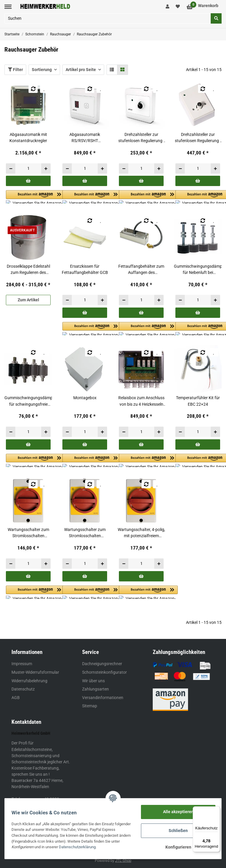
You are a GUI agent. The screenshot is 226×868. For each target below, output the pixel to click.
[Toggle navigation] (8, 7)
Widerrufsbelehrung (29, 681)
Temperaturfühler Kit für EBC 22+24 (198, 401)
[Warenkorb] (203, 7)
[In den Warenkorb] (28, 181)
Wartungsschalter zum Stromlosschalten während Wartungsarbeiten (28, 533)
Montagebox (85, 398)
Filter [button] (15, 70)
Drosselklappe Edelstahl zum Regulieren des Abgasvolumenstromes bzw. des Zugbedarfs (28, 270)
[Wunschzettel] (178, 7)
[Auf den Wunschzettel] (44, 89)
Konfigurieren (176, 847)
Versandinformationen (103, 698)
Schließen (176, 831)
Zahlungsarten (95, 689)
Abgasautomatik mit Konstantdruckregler (28, 138)
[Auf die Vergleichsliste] (33, 89)
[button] (168, 7)
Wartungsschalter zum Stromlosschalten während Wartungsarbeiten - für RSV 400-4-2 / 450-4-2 (85, 533)
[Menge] (28, 168)
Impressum (22, 664)
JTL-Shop (123, 860)
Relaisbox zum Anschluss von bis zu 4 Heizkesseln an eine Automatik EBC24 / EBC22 (141, 401)
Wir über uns (93, 681)
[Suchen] (108, 18)
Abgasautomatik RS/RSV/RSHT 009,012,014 (85, 138)
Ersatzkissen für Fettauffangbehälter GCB (85, 269)
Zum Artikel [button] (28, 300)
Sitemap (90, 706)
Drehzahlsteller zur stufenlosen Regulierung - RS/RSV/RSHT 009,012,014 (141, 138)
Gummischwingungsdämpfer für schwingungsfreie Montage (28, 401)
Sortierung (42, 70)
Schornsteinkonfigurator (104, 672)
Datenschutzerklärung (106, 847)
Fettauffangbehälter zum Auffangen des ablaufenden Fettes (141, 270)
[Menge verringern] (11, 168)
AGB (16, 698)
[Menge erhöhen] (46, 168)
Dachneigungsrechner (102, 664)
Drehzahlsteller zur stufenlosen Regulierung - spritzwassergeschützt (198, 138)
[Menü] (217, 810)
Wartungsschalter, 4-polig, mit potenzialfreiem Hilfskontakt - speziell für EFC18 (141, 533)
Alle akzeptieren (176, 812)
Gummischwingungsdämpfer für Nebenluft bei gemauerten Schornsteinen (198, 270)
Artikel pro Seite (81, 70)
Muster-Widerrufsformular (35, 672)
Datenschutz (23, 689)
